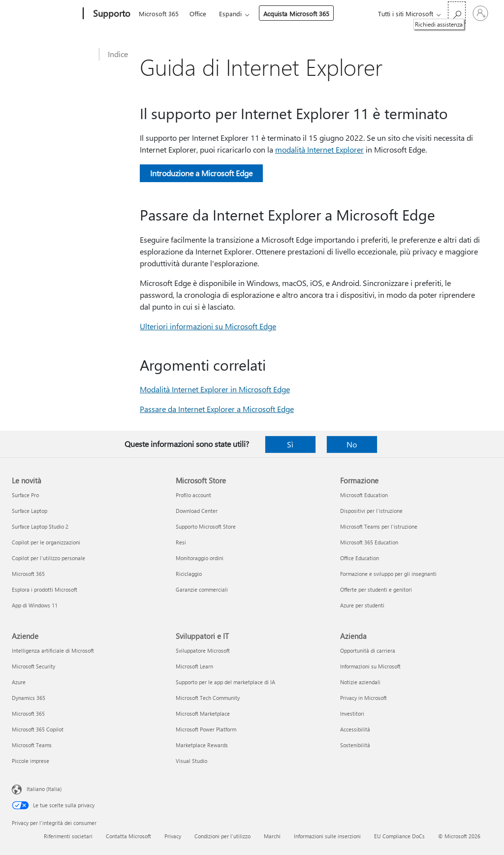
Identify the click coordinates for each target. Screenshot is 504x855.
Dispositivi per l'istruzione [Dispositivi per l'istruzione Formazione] (371, 511)
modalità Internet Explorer (319, 149)
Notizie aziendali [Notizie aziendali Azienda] (360, 682)
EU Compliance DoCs (399, 836)
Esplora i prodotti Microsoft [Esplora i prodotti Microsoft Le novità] (45, 589)
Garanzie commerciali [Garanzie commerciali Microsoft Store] (202, 589)
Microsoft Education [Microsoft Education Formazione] (364, 495)
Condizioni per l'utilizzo (222, 836)
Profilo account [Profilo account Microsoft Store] (193, 495)
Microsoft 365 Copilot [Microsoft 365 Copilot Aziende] (38, 729)
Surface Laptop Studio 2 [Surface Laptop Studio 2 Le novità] (40, 526)
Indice (118, 54)
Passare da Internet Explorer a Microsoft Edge (217, 409)
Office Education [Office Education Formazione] (360, 558)
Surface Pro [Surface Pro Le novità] (25, 495)
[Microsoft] (46, 14)
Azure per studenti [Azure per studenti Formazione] (362, 605)
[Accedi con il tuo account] (480, 13)
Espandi (230, 14)
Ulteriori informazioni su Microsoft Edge (208, 326)
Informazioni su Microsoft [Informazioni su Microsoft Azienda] (370, 666)
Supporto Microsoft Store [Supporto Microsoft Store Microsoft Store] (206, 526)
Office (198, 14)
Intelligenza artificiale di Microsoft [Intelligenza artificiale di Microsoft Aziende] (53, 650)
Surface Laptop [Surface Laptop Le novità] (30, 511)
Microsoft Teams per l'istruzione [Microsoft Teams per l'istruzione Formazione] (379, 526)
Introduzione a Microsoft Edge (201, 173)
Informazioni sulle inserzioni (327, 836)
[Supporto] (111, 14)
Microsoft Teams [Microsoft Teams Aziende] (32, 745)
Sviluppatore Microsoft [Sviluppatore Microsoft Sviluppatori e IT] (203, 650)
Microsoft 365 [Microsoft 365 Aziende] (28, 713)
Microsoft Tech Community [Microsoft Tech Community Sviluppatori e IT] (208, 698)
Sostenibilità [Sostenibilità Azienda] (355, 745)
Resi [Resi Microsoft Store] (181, 542)
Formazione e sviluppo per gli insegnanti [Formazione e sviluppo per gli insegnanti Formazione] (388, 574)
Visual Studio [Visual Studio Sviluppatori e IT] (191, 761)
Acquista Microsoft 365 (296, 14)
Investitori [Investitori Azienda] (352, 713)
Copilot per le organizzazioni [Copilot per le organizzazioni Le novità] (46, 542)
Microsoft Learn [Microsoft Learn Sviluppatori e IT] (194, 666)
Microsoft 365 (159, 14)
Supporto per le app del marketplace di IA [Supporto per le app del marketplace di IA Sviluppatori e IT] (225, 682)
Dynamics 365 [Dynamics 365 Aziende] (29, 698)
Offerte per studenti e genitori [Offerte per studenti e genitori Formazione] (376, 589)
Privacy (173, 836)
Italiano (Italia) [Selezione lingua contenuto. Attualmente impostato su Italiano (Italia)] (44, 789)
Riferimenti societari (68, 836)
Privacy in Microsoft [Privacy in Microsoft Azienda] (363, 698)
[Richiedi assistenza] (457, 13)
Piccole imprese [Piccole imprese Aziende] (31, 761)
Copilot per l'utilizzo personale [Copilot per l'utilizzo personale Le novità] (48, 558)
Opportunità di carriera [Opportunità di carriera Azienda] (368, 650)
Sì (290, 444)
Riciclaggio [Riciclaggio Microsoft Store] (189, 574)
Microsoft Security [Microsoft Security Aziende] (33, 666)
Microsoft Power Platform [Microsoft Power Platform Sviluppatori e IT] (206, 729)
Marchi (272, 836)
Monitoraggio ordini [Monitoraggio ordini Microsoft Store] (200, 558)
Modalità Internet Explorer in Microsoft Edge (215, 389)
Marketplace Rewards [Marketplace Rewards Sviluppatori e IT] (202, 745)
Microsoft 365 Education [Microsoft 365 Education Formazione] (369, 542)
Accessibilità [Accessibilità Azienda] (355, 729)
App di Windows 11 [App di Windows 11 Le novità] (35, 605)
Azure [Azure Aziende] (19, 682)
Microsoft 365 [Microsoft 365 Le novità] (28, 574)
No (352, 444)
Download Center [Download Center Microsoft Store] (197, 511)
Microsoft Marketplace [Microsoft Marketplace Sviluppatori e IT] (203, 713)
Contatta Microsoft (128, 836)
